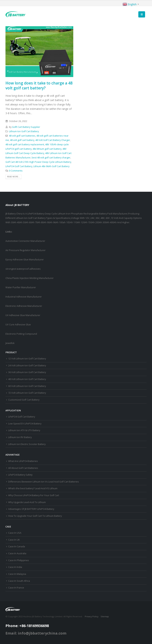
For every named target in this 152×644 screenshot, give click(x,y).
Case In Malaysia (17, 574)
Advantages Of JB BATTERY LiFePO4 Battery (31, 509)
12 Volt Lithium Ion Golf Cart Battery (27, 359)
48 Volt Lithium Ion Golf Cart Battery (27, 379)
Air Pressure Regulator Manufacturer (26, 250)
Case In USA (15, 533)
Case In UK (14, 540)
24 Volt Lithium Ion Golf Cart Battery (27, 366)
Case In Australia (17, 553)
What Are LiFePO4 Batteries (23, 461)
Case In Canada (17, 546)
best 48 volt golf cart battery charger (51, 158)
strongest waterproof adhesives (23, 269)
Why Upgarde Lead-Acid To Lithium (27, 502)
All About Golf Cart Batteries (23, 468)
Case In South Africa (19, 581)
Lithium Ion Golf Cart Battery (24, 131)
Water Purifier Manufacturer (21, 287)
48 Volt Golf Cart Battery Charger (53, 140)
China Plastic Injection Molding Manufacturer (30, 278)
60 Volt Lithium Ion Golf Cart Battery (27, 386)
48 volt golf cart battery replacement (25, 144)
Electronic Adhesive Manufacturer (24, 306)
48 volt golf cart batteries (22, 136)
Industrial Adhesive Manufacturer (24, 297)
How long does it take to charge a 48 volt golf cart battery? (39, 85)
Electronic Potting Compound (21, 334)
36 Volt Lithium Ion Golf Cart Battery (27, 372)
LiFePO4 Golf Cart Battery (19, 166)
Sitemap (105, 616)
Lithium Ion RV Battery (20, 437)
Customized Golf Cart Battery (24, 400)
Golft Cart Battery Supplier (26, 127)
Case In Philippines (19, 560)
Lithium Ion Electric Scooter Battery (27, 444)
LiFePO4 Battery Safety (20, 475)
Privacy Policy (92, 616)
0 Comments (16, 171)
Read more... (13, 177)
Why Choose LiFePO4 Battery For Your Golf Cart (34, 495)
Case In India (15, 567)
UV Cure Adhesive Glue (18, 325)
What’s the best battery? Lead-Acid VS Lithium (33, 488)
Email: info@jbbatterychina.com (36, 633)
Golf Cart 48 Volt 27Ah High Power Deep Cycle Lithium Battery (38, 162)
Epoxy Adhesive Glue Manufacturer (25, 260)
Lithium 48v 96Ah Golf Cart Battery (51, 166)
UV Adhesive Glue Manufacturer (23, 315)
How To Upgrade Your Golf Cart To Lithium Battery (35, 516)
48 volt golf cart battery (22, 140)
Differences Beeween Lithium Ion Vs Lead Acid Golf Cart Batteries (44, 482)
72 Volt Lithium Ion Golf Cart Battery (27, 393)
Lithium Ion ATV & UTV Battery (24, 430)
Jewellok (10, 343)
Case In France (16, 588)
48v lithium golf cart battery (47, 149)
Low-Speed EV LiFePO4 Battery (25, 424)
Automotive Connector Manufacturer (25, 241)
